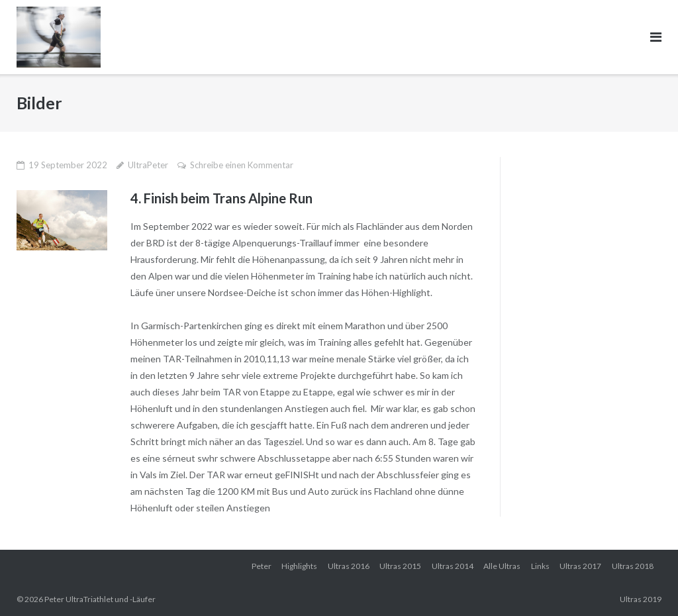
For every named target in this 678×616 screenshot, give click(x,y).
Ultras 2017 (580, 566)
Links (540, 566)
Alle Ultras (502, 566)
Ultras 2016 (349, 566)
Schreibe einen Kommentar (242, 165)
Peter (262, 566)
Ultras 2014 (453, 566)
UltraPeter (148, 165)
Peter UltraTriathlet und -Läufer (100, 599)
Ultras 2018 (633, 566)
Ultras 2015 (400, 566)
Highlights (299, 566)
